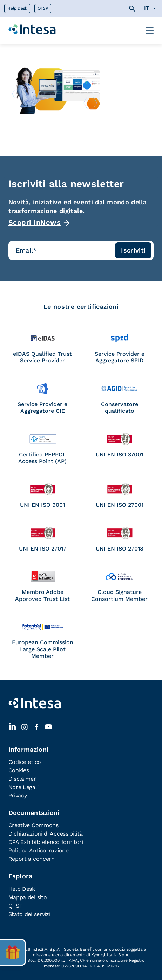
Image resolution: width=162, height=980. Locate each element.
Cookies (19, 770)
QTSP (43, 8)
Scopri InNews (35, 222)
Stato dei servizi (29, 914)
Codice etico (25, 762)
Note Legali (23, 787)
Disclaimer (22, 779)
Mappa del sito (28, 897)
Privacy (18, 796)
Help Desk (17, 8)
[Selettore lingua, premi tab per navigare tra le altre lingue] (151, 8)
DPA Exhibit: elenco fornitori (46, 842)
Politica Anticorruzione (39, 850)
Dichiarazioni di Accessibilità (46, 834)
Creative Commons (33, 825)
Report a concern (32, 859)
